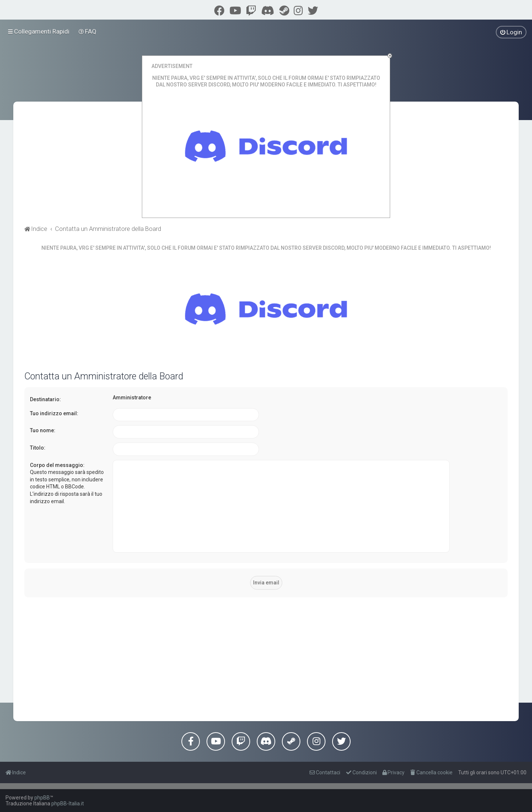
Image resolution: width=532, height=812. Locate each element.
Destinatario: (45, 399)
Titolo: (38, 448)
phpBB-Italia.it (68, 804)
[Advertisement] (266, 655)
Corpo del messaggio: (57, 465)
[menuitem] (88, 31)
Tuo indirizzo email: (54, 413)
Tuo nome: (43, 430)
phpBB (42, 798)
